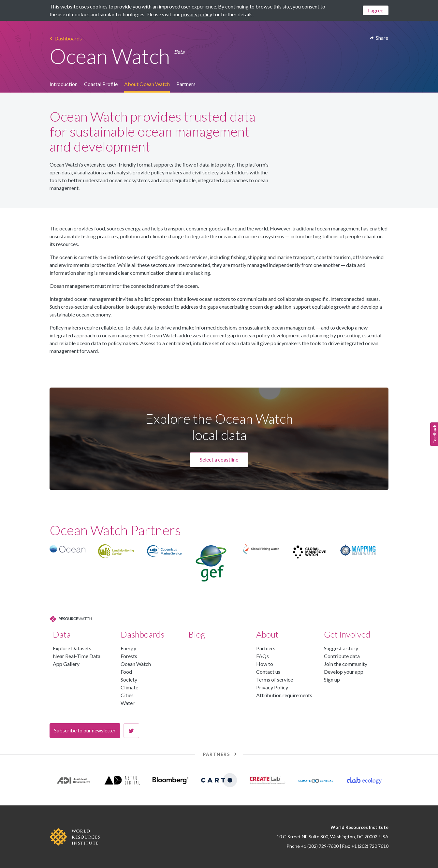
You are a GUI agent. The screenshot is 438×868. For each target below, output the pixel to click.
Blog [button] (197, 634)
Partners (266, 648)
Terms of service (275, 679)
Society (129, 679)
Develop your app (344, 672)
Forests (129, 656)
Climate (129, 687)
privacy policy (197, 14)
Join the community (346, 664)
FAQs (263, 656)
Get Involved (347, 634)
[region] (219, 563)
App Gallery (66, 664)
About (267, 634)
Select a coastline (219, 459)
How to (265, 664)
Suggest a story (341, 648)
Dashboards (142, 634)
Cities (127, 695)
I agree (376, 10)
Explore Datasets (72, 648)
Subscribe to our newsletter (85, 730)
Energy (128, 648)
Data (62, 634)
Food (126, 672)
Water (128, 703)
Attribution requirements (284, 695)
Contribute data (342, 656)
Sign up (332, 679)
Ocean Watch (136, 664)
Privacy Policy (272, 687)
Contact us (268, 672)
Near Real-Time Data (77, 656)
